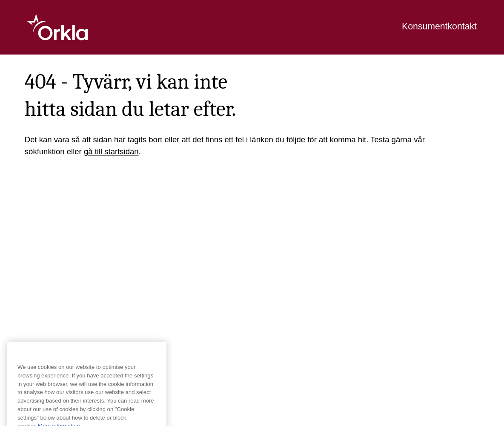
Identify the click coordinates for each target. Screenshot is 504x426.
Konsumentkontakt (439, 26)
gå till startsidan (111, 151)
